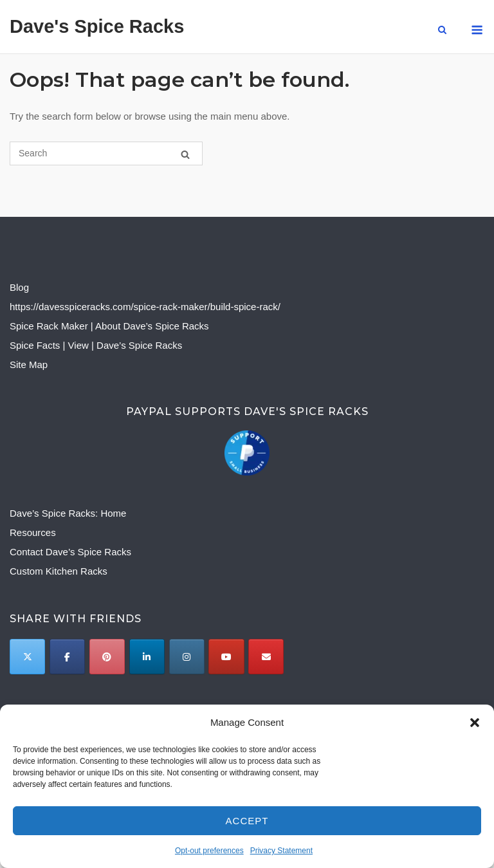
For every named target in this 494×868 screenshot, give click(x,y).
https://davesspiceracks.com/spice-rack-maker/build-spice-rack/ (145, 307)
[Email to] (266, 657)
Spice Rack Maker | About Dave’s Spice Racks (109, 326)
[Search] (185, 154)
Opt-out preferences (209, 851)
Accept (247, 821)
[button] (475, 723)
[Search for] (106, 153)
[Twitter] (27, 657)
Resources (33, 532)
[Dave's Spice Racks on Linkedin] (147, 657)
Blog (19, 287)
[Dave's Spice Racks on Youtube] (226, 657)
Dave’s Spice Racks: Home (68, 513)
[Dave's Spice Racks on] (305, 657)
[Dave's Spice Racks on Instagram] (187, 657)
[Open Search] (442, 31)
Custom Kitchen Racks (59, 571)
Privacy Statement (281, 851)
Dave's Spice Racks (97, 26)
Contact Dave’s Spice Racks (70, 552)
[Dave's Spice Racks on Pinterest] (107, 657)
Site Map (29, 365)
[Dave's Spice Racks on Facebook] (67, 657)
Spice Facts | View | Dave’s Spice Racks (96, 345)
